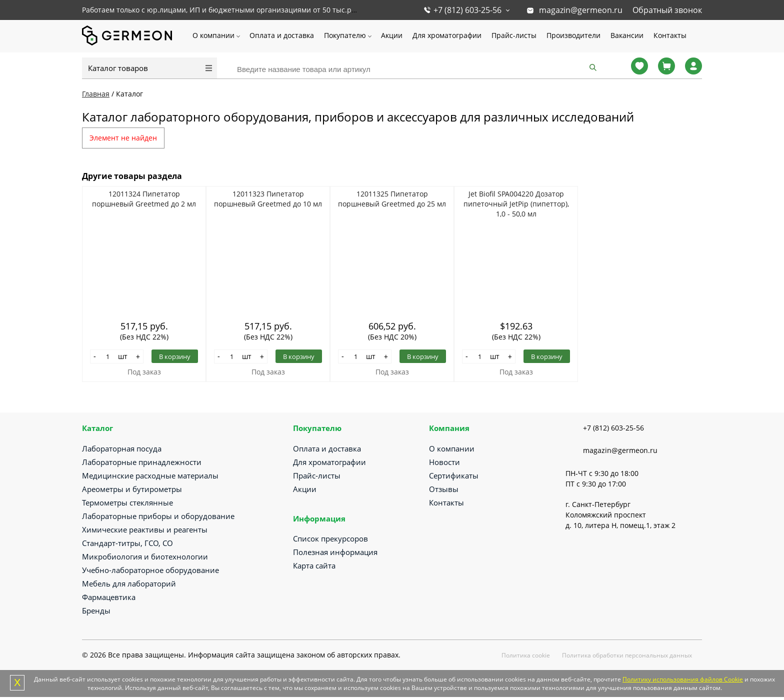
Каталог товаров (118, 68)
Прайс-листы (514, 35)
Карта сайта (314, 565)
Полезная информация (335, 552)
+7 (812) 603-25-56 (467, 10)
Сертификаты (454, 475)
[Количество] (108, 356)
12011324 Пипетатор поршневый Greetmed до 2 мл (144, 199)
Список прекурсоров (330, 538)
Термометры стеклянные (127, 502)
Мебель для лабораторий (129, 583)
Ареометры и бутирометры (132, 489)
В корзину (175, 356)
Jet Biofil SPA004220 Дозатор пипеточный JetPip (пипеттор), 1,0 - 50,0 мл (516, 204)
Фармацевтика (109, 597)
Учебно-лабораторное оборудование (150, 570)
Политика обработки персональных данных (627, 655)
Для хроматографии (447, 35)
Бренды (96, 610)
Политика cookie (526, 655)
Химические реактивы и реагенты (145, 529)
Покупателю (345, 35)
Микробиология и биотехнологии (145, 556)
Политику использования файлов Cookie (683, 679)
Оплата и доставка (282, 35)
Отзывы (444, 489)
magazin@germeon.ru (581, 10)
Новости (444, 462)
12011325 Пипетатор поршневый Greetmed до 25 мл (392, 199)
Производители (573, 35)
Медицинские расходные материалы (150, 475)
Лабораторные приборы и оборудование (158, 516)
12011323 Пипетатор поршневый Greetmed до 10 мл (268, 199)
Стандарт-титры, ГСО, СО (127, 543)
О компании (213, 35)
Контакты (670, 35)
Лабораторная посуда (122, 448)
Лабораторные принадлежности (142, 462)
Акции (392, 35)
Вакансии (627, 35)
